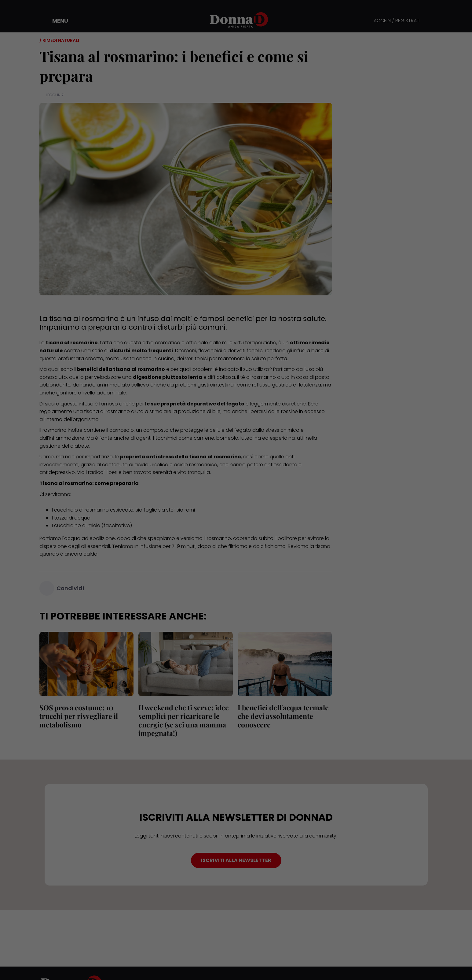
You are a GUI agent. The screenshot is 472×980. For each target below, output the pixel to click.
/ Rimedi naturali (59, 40)
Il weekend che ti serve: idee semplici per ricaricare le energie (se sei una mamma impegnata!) (184, 720)
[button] (56, 21)
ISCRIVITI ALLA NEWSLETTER (236, 860)
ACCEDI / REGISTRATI (397, 21)
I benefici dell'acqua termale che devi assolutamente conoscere (283, 716)
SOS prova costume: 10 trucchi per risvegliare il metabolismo (79, 716)
